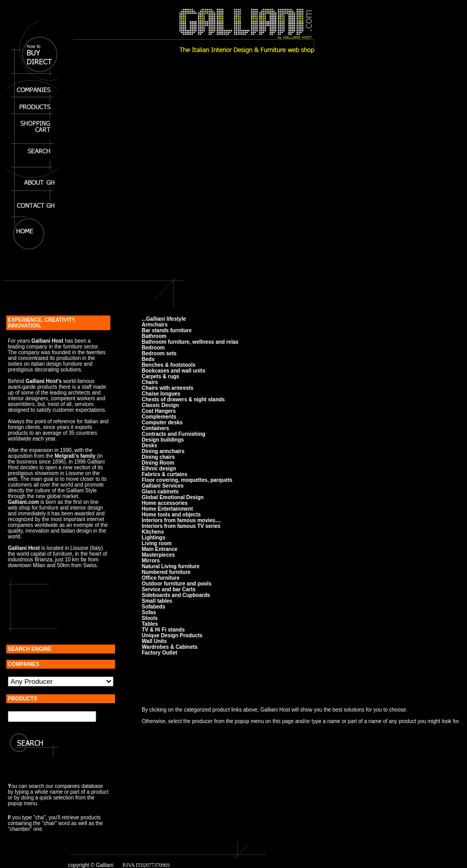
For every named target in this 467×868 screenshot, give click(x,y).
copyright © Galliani (91, 865)
